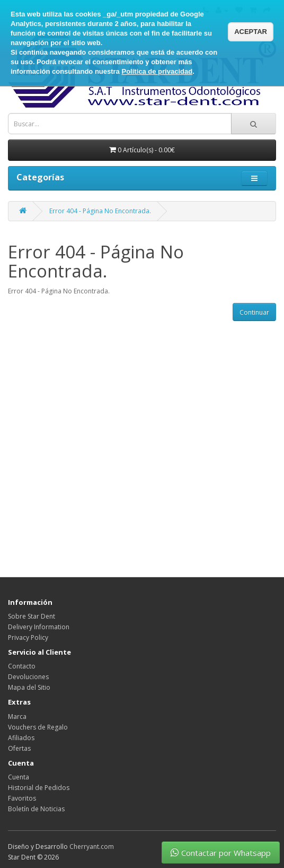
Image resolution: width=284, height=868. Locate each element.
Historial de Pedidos (39, 788)
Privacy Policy (28, 637)
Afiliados (21, 738)
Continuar (254, 312)
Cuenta (19, 777)
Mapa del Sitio (29, 687)
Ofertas (19, 748)
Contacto (22, 666)
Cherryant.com (92, 847)
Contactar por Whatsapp (221, 853)
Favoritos (22, 798)
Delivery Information (39, 627)
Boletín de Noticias (36, 809)
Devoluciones (28, 677)
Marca (17, 717)
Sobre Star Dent (32, 616)
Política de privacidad (157, 71)
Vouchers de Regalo (38, 727)
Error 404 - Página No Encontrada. (100, 211)
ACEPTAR (251, 32)
